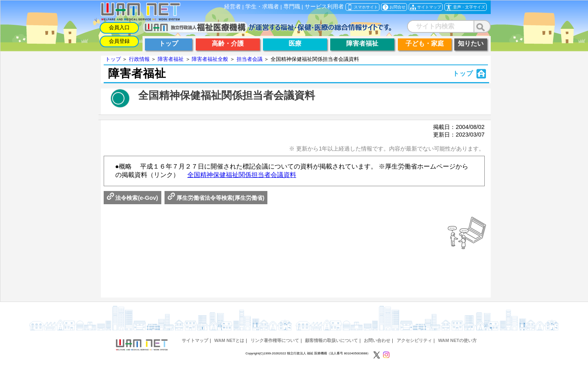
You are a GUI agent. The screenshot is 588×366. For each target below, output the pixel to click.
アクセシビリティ (414, 340)
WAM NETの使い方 (457, 340)
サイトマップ (195, 340)
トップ (113, 59)
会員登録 (119, 41)
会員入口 (119, 27)
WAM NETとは (229, 340)
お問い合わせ (377, 340)
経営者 (233, 7)
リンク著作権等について (275, 340)
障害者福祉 (171, 59)
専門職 (292, 7)
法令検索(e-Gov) (132, 198)
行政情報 (139, 59)
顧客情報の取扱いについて (331, 340)
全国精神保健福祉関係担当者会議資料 (242, 175)
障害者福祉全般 (210, 59)
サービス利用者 (324, 7)
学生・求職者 (262, 7)
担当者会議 (250, 59)
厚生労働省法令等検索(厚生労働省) (216, 198)
